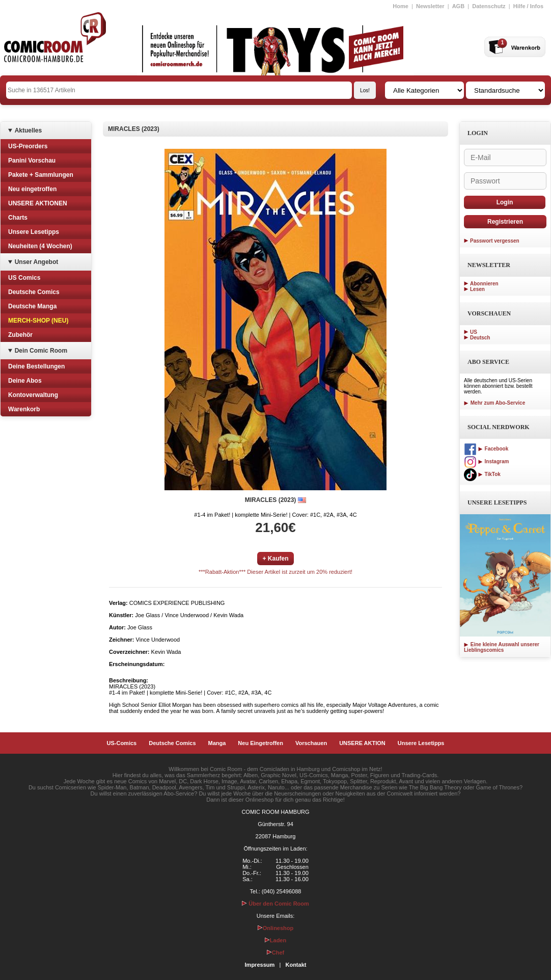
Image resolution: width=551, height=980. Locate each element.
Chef (275, 952)
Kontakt (296, 965)
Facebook (486, 449)
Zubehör (20, 335)
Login (505, 202)
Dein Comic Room (41, 351)
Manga (217, 743)
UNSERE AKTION (362, 743)
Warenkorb (24, 409)
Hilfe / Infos (528, 6)
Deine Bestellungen (36, 366)
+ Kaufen (275, 559)
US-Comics (122, 743)
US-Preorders (28, 146)
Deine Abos (25, 381)
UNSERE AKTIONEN (38, 203)
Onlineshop (276, 928)
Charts (18, 218)
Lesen (477, 289)
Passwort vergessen (495, 241)
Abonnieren (484, 284)
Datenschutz (489, 6)
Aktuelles (28, 130)
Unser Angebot (37, 262)
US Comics (24, 278)
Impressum (260, 965)
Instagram (486, 461)
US (474, 332)
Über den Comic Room (275, 904)
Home (401, 6)
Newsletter (430, 6)
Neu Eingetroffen (260, 743)
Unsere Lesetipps (34, 232)
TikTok (482, 474)
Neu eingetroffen (32, 189)
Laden (275, 940)
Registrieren (505, 222)
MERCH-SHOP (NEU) (38, 321)
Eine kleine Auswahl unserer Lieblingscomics (502, 647)
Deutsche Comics (34, 292)
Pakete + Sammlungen (41, 175)
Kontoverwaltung (33, 395)
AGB (458, 6)
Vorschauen (311, 743)
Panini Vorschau (32, 161)
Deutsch (480, 338)
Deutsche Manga (32, 306)
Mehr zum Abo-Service (494, 403)
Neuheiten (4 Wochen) (40, 246)
